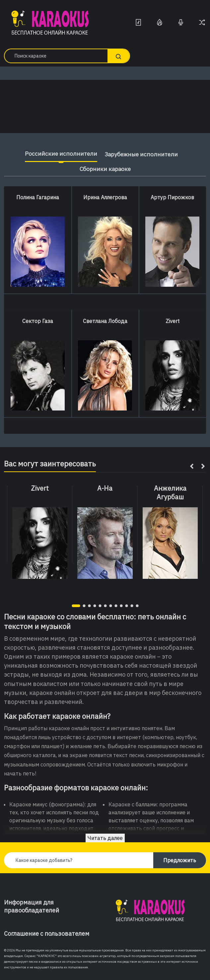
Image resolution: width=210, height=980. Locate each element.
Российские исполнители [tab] (59, 154)
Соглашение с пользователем (47, 934)
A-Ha (105, 488)
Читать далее (105, 838)
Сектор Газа (38, 321)
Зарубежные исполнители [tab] (141, 154)
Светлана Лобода (105, 321)
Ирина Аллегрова (105, 197)
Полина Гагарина (38, 197)
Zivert (173, 321)
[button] (76, 606)
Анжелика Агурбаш (170, 493)
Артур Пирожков (172, 197)
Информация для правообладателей (32, 906)
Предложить (180, 860)
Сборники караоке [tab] (105, 169)
